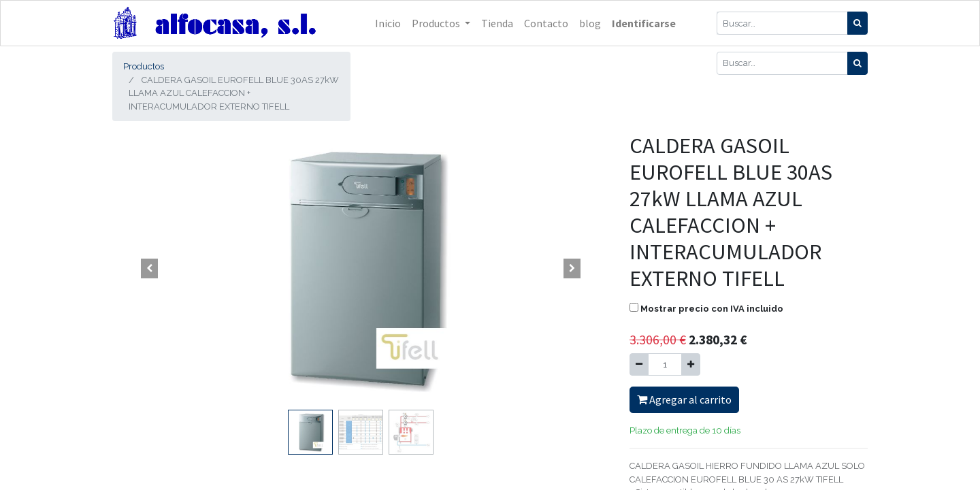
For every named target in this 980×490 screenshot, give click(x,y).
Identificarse (644, 23)
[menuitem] (388, 23)
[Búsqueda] (857, 23)
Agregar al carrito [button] (684, 399)
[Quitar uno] (639, 365)
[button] (150, 268)
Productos (144, 66)
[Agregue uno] (691, 365)
